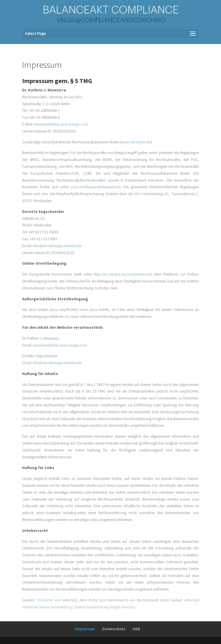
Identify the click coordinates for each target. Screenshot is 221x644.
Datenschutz (114, 629)
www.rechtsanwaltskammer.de (96, 187)
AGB (136, 629)
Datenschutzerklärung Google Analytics (105, 607)
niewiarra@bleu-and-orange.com (61, 124)
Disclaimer (45, 600)
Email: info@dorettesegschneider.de (52, 363)
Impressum (85, 629)
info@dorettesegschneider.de (57, 246)
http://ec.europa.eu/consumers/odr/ (124, 274)
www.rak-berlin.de (136, 142)
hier (45, 194)
